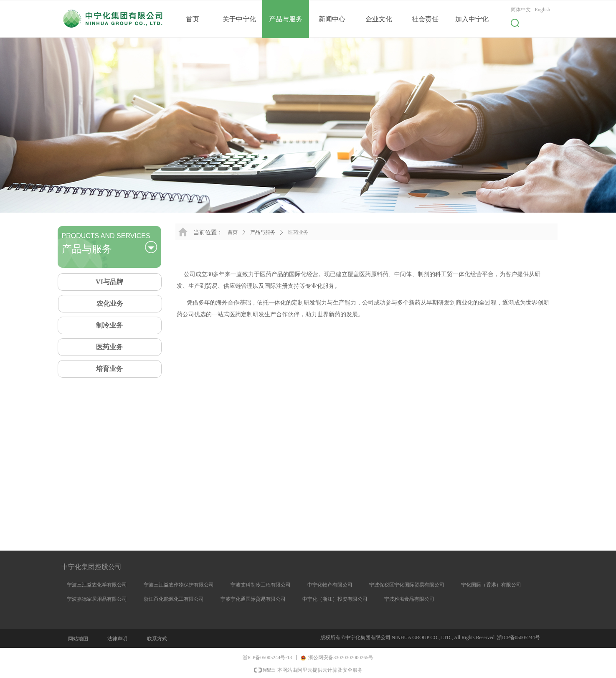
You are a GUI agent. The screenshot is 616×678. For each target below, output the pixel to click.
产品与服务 (263, 232)
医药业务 (298, 232)
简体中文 (521, 10)
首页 (233, 232)
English (543, 10)
